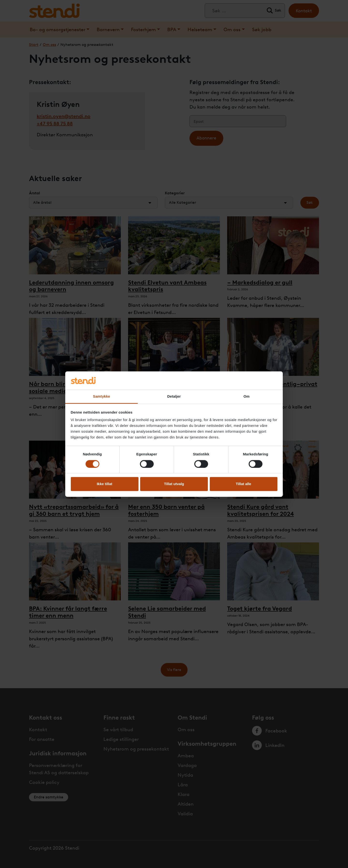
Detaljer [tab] (174, 397)
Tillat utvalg (174, 484)
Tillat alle (244, 484)
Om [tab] (246, 397)
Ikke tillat (104, 484)
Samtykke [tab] (102, 397)
